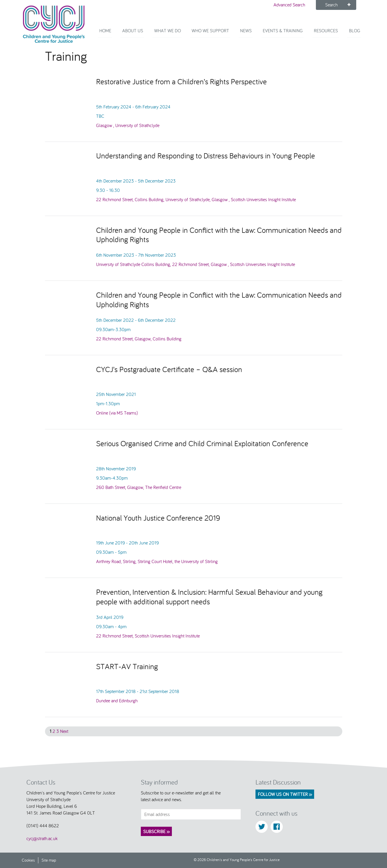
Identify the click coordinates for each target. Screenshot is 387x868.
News (252, 35)
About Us (143, 35)
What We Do (177, 35)
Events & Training (287, 35)
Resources (328, 35)
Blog (355, 35)
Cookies (28, 860)
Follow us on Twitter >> (285, 794)
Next (64, 731)
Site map (49, 860)
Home (118, 35)
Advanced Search (289, 5)
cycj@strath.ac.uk (42, 839)
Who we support (218, 35)
